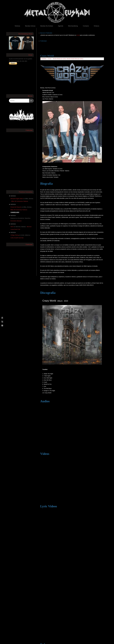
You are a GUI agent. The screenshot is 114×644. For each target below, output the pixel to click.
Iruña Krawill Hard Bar (17, 238)
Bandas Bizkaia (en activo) (60, 59)
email (78, 35)
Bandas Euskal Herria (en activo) (75, 59)
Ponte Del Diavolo (16, 207)
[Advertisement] (73, 46)
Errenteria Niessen (16, 221)
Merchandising (73, 26)
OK (31, 100)
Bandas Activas (30, 26)
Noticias (17, 26)
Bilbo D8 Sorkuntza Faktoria (20, 201)
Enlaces (97, 26)
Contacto (86, 26)
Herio (12, 227)
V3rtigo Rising (15, 235)
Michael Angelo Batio (17, 199)
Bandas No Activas (47, 26)
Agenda (61, 26)
